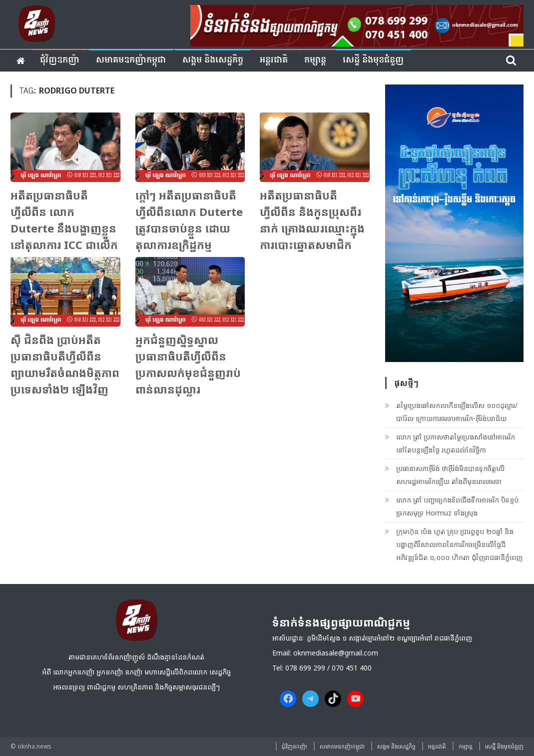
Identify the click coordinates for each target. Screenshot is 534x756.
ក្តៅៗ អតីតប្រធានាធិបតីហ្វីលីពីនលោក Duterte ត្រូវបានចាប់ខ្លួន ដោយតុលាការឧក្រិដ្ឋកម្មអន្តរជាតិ (189, 228)
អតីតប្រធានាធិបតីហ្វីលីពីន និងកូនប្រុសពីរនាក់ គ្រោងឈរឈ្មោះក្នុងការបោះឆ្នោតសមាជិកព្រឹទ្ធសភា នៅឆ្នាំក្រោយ (312, 228)
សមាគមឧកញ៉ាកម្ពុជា (131, 60)
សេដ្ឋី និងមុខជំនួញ (373, 60)
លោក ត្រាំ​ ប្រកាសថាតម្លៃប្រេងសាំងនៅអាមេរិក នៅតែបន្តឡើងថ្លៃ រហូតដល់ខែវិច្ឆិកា (456, 443)
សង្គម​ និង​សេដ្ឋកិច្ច (213, 60)
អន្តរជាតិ (274, 60)
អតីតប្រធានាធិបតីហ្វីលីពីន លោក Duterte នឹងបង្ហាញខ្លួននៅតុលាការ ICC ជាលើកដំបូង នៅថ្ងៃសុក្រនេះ (64, 228)
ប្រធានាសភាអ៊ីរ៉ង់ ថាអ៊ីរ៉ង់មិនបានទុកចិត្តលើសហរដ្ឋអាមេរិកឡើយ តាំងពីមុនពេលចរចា (450, 475)
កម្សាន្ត (315, 60)
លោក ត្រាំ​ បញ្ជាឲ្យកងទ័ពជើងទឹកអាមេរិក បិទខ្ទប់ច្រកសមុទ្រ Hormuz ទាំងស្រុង (457, 506)
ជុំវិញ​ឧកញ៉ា (60, 60)
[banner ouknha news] (357, 24)
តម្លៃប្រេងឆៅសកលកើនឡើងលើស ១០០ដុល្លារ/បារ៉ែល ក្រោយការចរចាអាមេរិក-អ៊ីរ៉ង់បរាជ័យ (457, 412)
